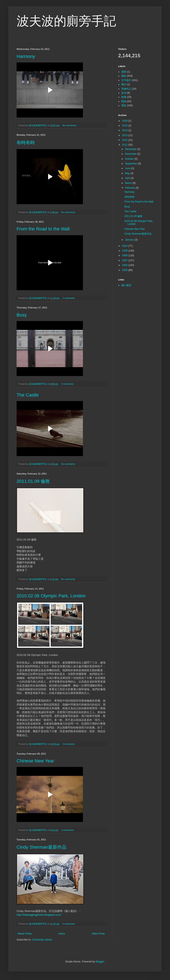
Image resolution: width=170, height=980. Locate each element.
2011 (125, 145)
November (131, 154)
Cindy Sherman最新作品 (41, 847)
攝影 (124, 76)
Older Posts (98, 934)
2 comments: (69, 298)
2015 (125, 126)
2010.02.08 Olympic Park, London (51, 596)
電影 (124, 105)
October (130, 159)
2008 (125, 255)
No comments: (70, 125)
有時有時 (26, 143)
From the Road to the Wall (43, 229)
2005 (125, 270)
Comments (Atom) (42, 940)
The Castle (28, 395)
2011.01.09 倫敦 (33, 481)
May (128, 173)
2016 (125, 121)
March (129, 183)
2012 (125, 140)
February (130, 188)
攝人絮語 (126, 285)
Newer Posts (25, 934)
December (131, 149)
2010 (125, 246)
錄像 (124, 97)
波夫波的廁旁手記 (66, 21)
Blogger (100, 962)
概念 (124, 84)
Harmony (26, 56)
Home (62, 934)
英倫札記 (126, 89)
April (128, 178)
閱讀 (124, 101)
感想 (124, 72)
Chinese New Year (35, 761)
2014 (125, 130)
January (130, 240)
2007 (125, 260)
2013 (125, 135)
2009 (125, 251)
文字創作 (126, 80)
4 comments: (69, 744)
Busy (22, 315)
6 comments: (69, 924)
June (128, 168)
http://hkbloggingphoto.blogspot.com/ (39, 915)
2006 (125, 265)
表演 (124, 93)
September (131, 164)
